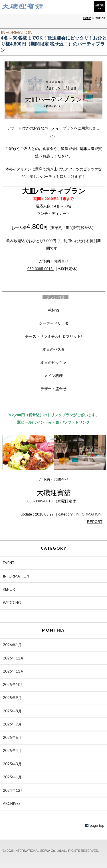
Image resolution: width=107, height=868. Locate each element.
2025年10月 (13, 684)
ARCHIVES (12, 803)
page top (97, 825)
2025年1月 (12, 777)
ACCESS (86, 7)
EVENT (9, 563)
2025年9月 (12, 698)
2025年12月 (13, 658)
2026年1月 (12, 645)
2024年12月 (13, 790)
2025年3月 (12, 764)
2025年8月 (12, 711)
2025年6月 (12, 737)
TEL (73, 7)
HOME (87, 18)
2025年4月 (12, 751)
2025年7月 (12, 724)
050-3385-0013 (41, 269)
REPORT (95, 522)
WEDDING (12, 603)
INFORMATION (88, 514)
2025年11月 (13, 671)
